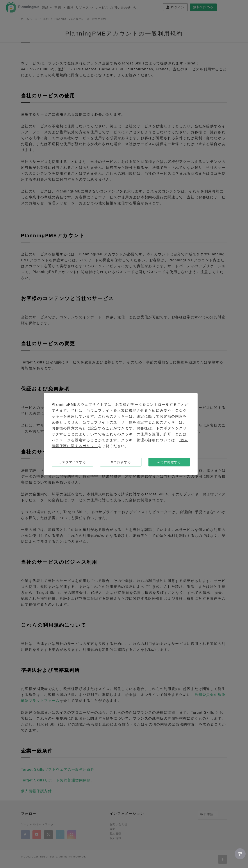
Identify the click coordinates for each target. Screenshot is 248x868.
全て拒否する (121, 462)
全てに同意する (169, 462)
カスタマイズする (72, 462)
